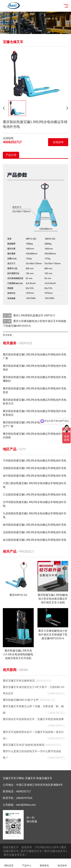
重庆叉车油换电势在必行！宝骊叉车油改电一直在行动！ (34, 736)
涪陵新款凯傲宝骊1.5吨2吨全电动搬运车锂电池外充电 (35, 468)
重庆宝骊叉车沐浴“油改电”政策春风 (32, 745)
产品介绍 (11, 155)
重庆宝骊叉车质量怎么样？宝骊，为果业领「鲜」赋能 (34, 710)
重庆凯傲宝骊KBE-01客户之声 (29, 700)
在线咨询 (58, 142)
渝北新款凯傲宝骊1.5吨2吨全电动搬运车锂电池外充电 (35, 540)
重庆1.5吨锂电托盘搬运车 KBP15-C (34, 315)
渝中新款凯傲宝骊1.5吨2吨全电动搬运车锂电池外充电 (35, 476)
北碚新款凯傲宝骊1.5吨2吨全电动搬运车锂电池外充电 (35, 532)
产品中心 (27, 863)
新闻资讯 (44, 863)
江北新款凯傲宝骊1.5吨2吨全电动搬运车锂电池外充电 (35, 494)
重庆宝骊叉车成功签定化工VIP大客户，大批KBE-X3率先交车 (34, 691)
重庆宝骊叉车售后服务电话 (27, 681)
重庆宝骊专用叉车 (14, 855)
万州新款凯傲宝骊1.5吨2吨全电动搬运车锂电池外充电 (35, 461)
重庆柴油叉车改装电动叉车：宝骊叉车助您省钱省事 (34, 720)
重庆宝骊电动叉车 (31, 851)
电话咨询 (62, 863)
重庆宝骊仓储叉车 (55, 851)
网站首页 (9, 863)
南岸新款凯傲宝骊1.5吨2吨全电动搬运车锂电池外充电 (35, 525)
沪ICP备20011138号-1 (48, 847)
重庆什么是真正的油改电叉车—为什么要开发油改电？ (34, 755)
